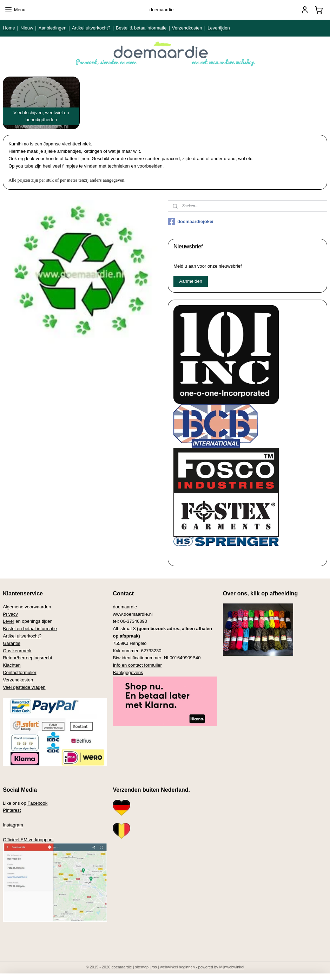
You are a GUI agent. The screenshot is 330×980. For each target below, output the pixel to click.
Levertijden (219, 28)
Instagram (13, 825)
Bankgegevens (128, 672)
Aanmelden (191, 281)
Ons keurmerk (17, 651)
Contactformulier (19, 672)
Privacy (10, 614)
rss (154, 967)
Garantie (12, 643)
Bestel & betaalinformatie (141, 28)
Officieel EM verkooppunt (28, 840)
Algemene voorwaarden (27, 607)
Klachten (12, 665)
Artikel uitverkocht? (91, 28)
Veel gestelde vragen (24, 687)
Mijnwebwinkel (232, 967)
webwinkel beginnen (177, 967)
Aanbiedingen (53, 28)
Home (9, 28)
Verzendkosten (187, 28)
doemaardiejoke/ (191, 222)
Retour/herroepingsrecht (27, 658)
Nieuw (27, 28)
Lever (9, 621)
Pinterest (12, 810)
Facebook (37, 803)
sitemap (142, 967)
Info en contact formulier (137, 665)
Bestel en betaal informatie (30, 629)
